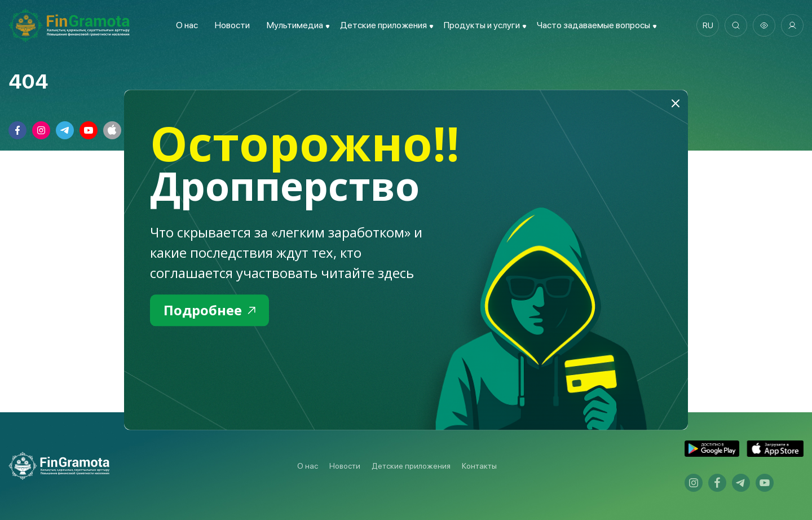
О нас (187, 25)
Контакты (479, 466)
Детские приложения (411, 466)
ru (708, 25)
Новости (232, 25)
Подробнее (209, 310)
